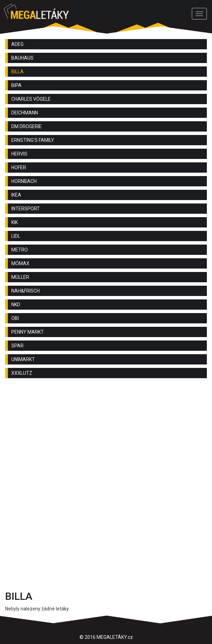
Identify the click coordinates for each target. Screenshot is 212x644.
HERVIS (19, 154)
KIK (15, 222)
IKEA (16, 195)
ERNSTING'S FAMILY (33, 140)
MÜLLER (20, 277)
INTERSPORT (26, 209)
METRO (20, 250)
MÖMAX (20, 263)
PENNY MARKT (28, 332)
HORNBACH (24, 181)
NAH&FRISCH (26, 291)
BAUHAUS (22, 58)
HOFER (19, 168)
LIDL (16, 236)
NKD (16, 305)
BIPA (16, 85)
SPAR (17, 346)
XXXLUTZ (22, 373)
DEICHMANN (25, 113)
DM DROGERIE (27, 126)
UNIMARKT (23, 359)
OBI (15, 318)
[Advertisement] (106, 438)
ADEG (17, 44)
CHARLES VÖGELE (31, 99)
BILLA (17, 72)
